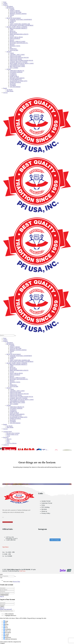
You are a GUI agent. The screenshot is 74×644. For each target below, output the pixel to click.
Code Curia (22, 571)
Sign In (2, 596)
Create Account (4, 595)
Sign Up (2, 608)
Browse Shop (17, 582)
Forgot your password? (6, 609)
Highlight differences (10, 615)
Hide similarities (9, 614)
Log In (2, 606)
